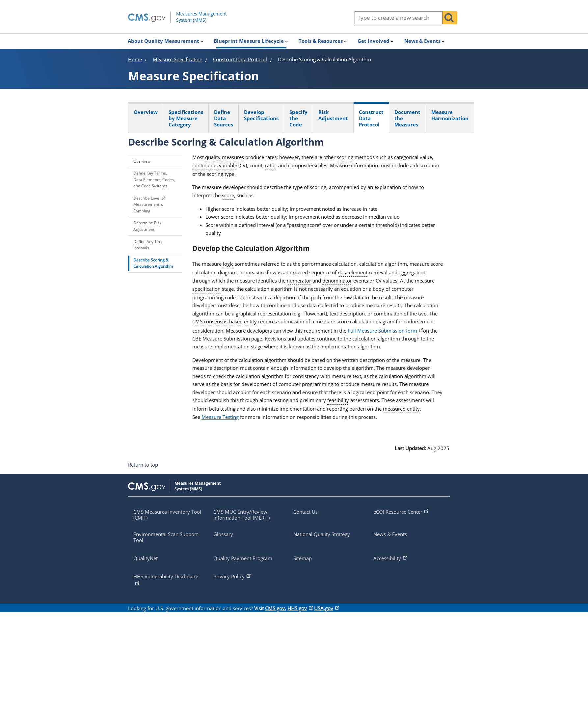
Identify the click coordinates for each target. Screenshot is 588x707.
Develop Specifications (261, 115)
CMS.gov (275, 608)
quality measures (225, 157)
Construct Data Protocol (371, 118)
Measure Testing (220, 417)
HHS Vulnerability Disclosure (166, 579)
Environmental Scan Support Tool (166, 537)
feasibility (338, 400)
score (228, 195)
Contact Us (306, 512)
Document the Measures (407, 118)
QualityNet (146, 558)
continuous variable (215, 165)
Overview (146, 112)
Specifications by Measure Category (186, 118)
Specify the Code (298, 118)
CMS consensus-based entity (225, 321)
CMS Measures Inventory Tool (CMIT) (167, 515)
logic (228, 264)
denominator (337, 281)
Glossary (223, 534)
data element (353, 272)
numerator (299, 281)
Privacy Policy (233, 576)
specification (206, 289)
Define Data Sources (224, 118)
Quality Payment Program (243, 558)
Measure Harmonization (450, 115)
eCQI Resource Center (401, 511)
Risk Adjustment (333, 115)
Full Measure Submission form (385, 331)
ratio (270, 165)
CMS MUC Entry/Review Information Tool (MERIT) (241, 515)
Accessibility (391, 557)
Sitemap (303, 558)
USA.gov (326, 608)
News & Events (390, 534)
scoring (345, 157)
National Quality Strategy (322, 534)
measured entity (401, 409)
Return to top (143, 465)
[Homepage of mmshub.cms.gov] (191, 21)
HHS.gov (299, 608)
